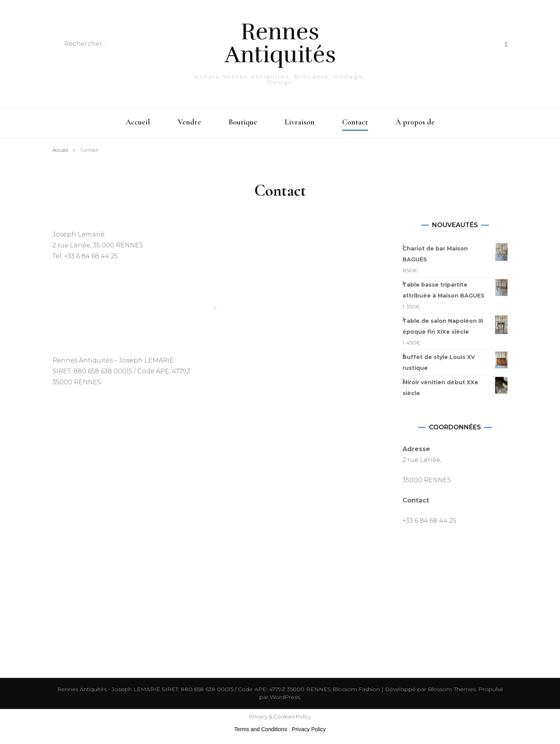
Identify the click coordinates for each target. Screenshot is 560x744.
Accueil (138, 122)
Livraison (300, 122)
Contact (355, 122)
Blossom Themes (451, 689)
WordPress (285, 697)
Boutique (243, 122)
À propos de (415, 122)
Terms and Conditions (261, 729)
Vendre (189, 122)
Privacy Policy (309, 729)
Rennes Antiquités (280, 43)
